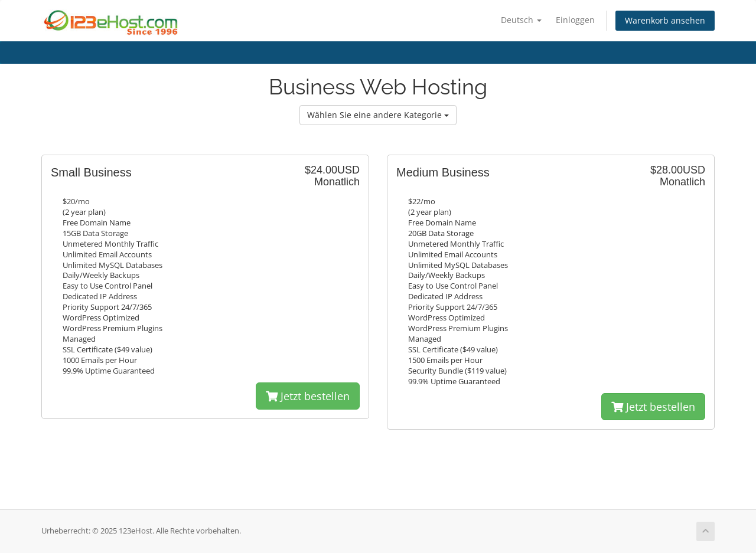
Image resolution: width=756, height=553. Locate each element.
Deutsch (521, 20)
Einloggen (575, 20)
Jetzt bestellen (308, 396)
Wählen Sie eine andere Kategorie (378, 115)
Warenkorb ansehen (665, 20)
